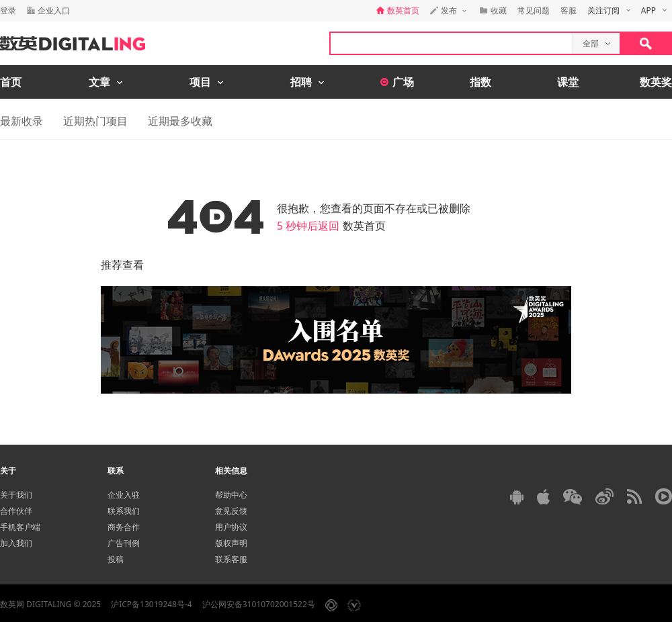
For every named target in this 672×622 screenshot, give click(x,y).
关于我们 (16, 495)
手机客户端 (20, 527)
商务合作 (124, 527)
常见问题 (534, 10)
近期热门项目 (95, 121)
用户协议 (231, 527)
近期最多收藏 (180, 121)
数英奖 (656, 82)
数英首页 (364, 226)
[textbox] (452, 43)
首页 (11, 82)
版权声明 (231, 543)
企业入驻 (124, 495)
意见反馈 (231, 511)
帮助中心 (231, 495)
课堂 (568, 82)
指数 (480, 82)
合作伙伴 (16, 511)
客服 (569, 10)
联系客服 (231, 559)
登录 (8, 10)
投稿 (116, 559)
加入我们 (16, 543)
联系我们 (124, 511)
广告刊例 (124, 543)
